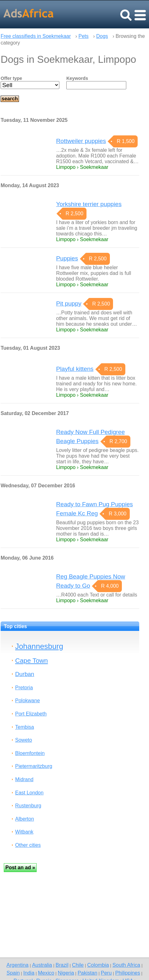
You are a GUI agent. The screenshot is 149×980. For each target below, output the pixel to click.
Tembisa (25, 727)
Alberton (25, 819)
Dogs (102, 36)
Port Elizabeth (31, 714)
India (29, 973)
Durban (25, 674)
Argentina (18, 965)
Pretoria (24, 688)
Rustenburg (28, 806)
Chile (78, 965)
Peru (106, 973)
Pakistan (88, 973)
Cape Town (32, 660)
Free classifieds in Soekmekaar (36, 36)
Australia (42, 965)
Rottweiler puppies (81, 141)
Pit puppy (69, 303)
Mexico (46, 973)
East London (29, 793)
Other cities (28, 845)
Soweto (24, 740)
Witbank (24, 832)
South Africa (126, 965)
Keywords (77, 78)
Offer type (11, 78)
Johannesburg (39, 646)
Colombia (98, 965)
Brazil (62, 965)
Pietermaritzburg (34, 766)
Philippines (128, 973)
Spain (13, 973)
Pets (84, 36)
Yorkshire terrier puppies (89, 204)
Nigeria (66, 973)
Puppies (67, 258)
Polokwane (27, 701)
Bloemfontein (30, 753)
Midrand (24, 779)
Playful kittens (75, 369)
